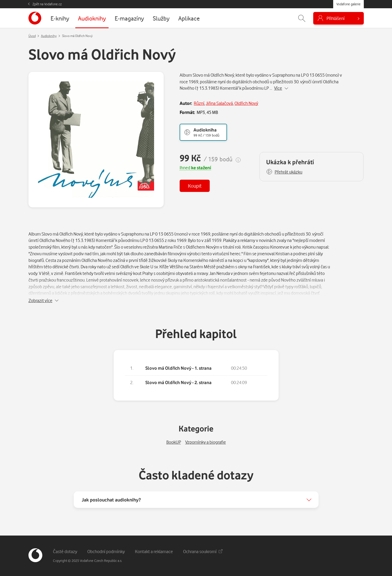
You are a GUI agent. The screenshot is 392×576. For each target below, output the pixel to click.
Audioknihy (49, 36)
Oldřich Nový (246, 103)
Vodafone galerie (348, 4)
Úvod (32, 36)
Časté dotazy (65, 551)
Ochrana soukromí (203, 551)
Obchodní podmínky (106, 551)
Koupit (195, 186)
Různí (199, 103)
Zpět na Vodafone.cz (47, 4)
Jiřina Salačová (219, 103)
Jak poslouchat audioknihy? (111, 500)
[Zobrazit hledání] (302, 18)
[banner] (35, 18)
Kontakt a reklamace (154, 551)
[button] (284, 172)
